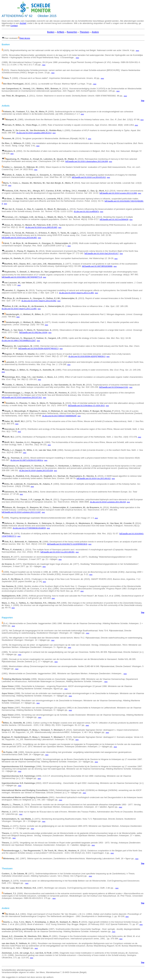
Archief (23, 23)
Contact (14, 26)
